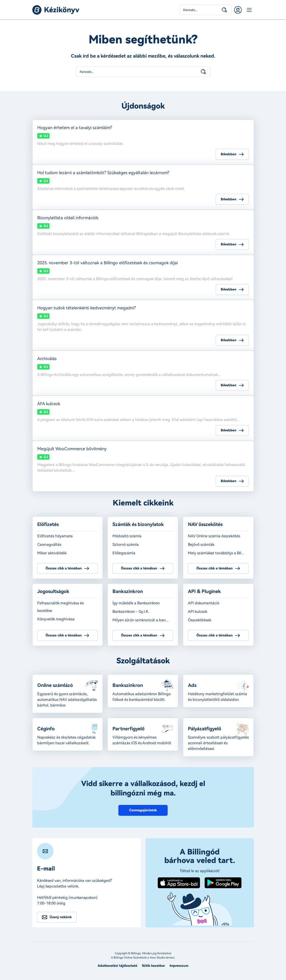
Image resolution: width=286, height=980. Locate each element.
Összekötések (200, 620)
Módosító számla (127, 536)
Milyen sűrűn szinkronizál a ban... (140, 620)
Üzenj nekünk (61, 917)
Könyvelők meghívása (56, 619)
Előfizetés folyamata (55, 536)
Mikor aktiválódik (52, 553)
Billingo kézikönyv (56, 10)
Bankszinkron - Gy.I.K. (131, 612)
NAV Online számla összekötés (214, 536)
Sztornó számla (126, 545)
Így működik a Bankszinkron (136, 603)
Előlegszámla (124, 553)
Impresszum (179, 966)
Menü (249, 10)
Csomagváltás (49, 545)
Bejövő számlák (201, 545)
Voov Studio (157, 958)
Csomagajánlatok (143, 810)
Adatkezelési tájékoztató (117, 966)
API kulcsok (198, 612)
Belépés (238, 10)
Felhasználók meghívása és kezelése (60, 607)
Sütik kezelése (153, 966)
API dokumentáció (204, 603)
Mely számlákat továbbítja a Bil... (216, 553)
